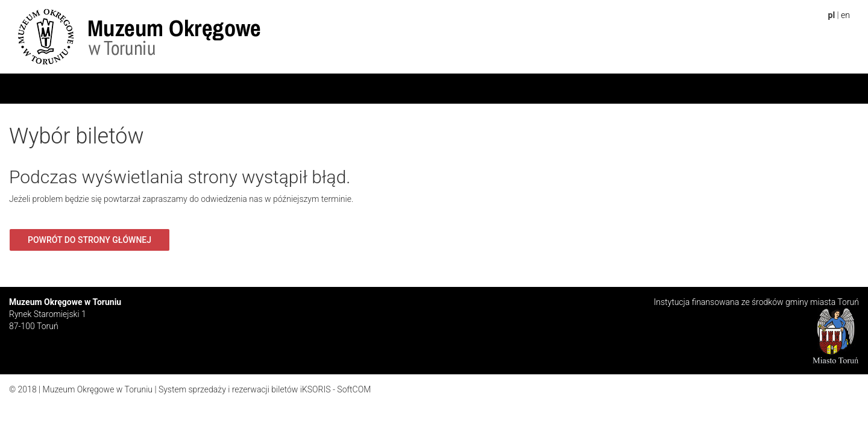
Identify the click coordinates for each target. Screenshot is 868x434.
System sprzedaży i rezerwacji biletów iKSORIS (245, 389)
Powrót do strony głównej (90, 240)
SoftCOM (354, 389)
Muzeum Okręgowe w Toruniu (98, 389)
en (845, 15)
